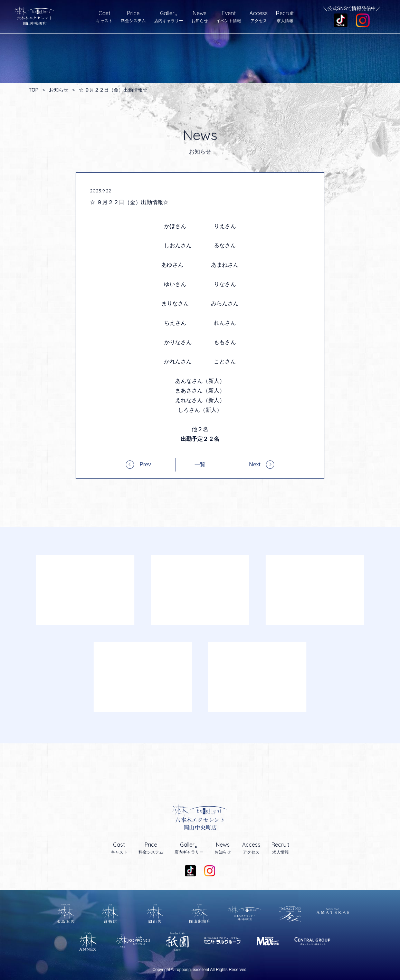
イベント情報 (229, 17)
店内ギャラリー (169, 17)
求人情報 (285, 17)
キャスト (104, 17)
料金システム (133, 17)
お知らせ (200, 17)
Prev (145, 464)
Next (255, 464)
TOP (34, 90)
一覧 (200, 465)
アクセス (259, 17)
